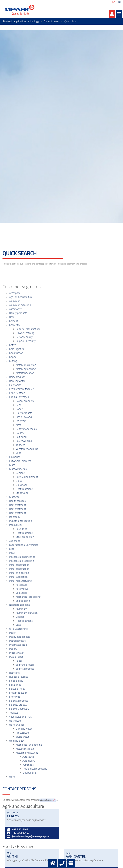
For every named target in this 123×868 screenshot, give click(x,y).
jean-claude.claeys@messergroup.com (29, 836)
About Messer (52, 21)
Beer (12, 317)
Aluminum (15, 301)
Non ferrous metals (19, 605)
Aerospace (15, 293)
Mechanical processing (21, 561)
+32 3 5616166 (17, 829)
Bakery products (18, 313)
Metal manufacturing (20, 581)
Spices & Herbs (24, 441)
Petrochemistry (24, 337)
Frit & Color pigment (20, 461)
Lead (12, 549)
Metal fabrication (25, 373)
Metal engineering (26, 369)
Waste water (16, 721)
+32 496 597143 (18, 833)
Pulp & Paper (16, 657)
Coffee (13, 345)
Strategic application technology (21, 21)
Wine (19, 453)
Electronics (15, 385)
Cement (13, 321)
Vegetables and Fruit (27, 449)
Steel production (25, 537)
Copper (13, 357)
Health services (17, 501)
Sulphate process (25, 665)
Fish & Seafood (17, 393)
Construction (16, 353)
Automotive (15, 309)
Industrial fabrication (21, 521)
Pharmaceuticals (18, 645)
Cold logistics (16, 349)
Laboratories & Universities (24, 545)
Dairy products (17, 377)
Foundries (15, 457)
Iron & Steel (15, 525)
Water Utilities (17, 725)
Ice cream (21, 421)
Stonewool (22, 493)
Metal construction (26, 365)
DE (120, 2)
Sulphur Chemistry (26, 341)
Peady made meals (26, 429)
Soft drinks (22, 437)
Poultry (20, 433)
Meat (18, 425)
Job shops (15, 541)
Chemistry (15, 325)
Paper (12, 633)
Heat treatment (24, 489)
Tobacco (20, 445)
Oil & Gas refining (25, 333)
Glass (12, 465)
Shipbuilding (23, 601)
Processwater (16, 653)
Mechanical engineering (22, 557)
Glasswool (21, 485)
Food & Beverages (19, 397)
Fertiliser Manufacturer (28, 329)
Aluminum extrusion (20, 305)
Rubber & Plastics (18, 677)
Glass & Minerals (18, 469)
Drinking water (17, 381)
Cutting (13, 361)
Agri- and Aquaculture (21, 297)
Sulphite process (25, 669)
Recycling (14, 673)
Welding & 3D (16, 741)
